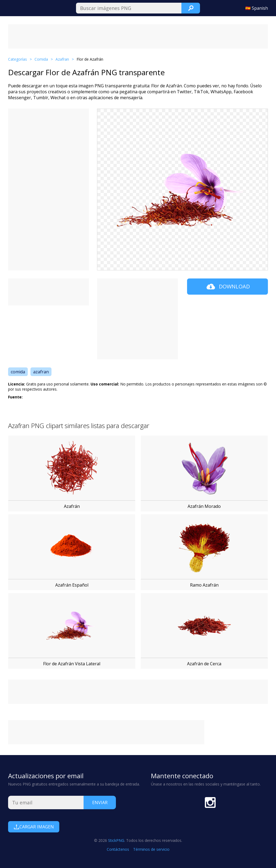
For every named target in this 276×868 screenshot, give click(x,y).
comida (18, 372)
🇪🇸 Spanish (257, 8)
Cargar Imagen (34, 827)
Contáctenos (118, 849)
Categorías (18, 59)
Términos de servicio (151, 849)
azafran (41, 372)
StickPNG (116, 840)
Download (228, 287)
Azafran (62, 59)
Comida (41, 59)
